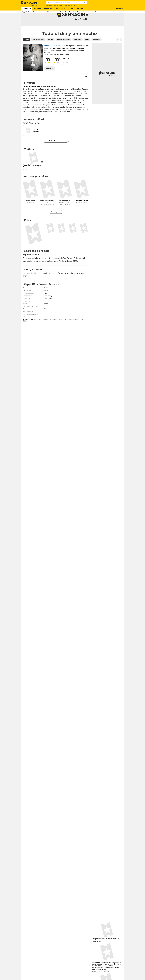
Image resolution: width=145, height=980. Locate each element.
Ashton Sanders (64, 209)
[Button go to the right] (121, 47)
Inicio (24, 36)
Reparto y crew (56, 220)
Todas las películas (46, 36)
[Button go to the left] (117, 47)
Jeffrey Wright (30, 209)
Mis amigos (66, 66)
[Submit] (85, 3)
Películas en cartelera (33, 36)
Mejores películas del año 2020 (43, 327)
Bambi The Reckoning (59, 6)
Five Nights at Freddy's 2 (71, 6)
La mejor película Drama (60, 327)
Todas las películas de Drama (60, 36)
